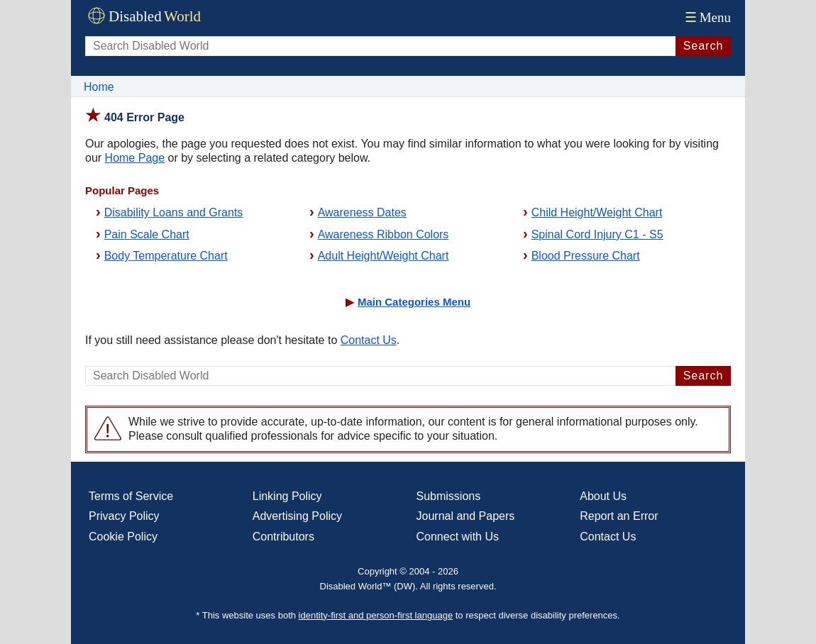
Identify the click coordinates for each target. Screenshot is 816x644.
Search (704, 46)
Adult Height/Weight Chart (384, 256)
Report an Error (619, 516)
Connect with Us (458, 537)
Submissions (449, 496)
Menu (706, 17)
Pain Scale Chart (147, 234)
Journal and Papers (466, 516)
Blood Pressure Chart (586, 256)
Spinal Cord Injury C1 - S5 (597, 234)
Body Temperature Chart (166, 256)
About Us (603, 496)
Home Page (135, 158)
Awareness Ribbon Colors (384, 234)
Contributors (283, 537)
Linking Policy (287, 496)
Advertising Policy (297, 516)
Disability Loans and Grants (174, 212)
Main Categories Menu (414, 302)
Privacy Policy (124, 516)
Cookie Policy (123, 537)
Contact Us (369, 340)
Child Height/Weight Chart (597, 212)
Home (99, 87)
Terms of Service (131, 496)
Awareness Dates (362, 212)
